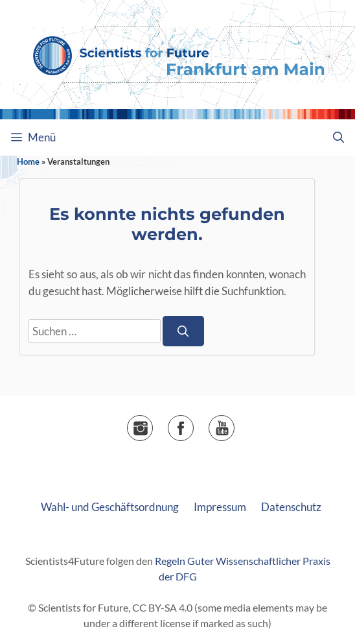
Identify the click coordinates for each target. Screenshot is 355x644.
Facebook (193, 424)
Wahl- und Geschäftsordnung (110, 507)
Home (28, 161)
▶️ (234, 424)
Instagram (153, 424)
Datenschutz (291, 507)
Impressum (220, 507)
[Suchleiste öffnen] (338, 137)
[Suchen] (183, 331)
